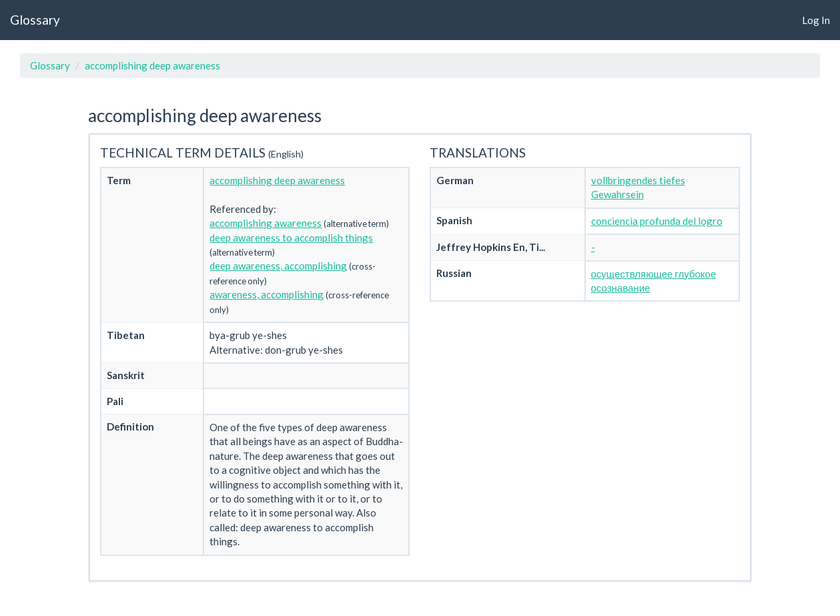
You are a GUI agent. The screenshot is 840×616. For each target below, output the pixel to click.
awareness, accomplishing (267, 294)
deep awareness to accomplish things (291, 238)
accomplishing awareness (266, 223)
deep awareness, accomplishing (278, 266)
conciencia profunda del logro (657, 221)
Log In (816, 20)
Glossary (35, 20)
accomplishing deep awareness (152, 65)
